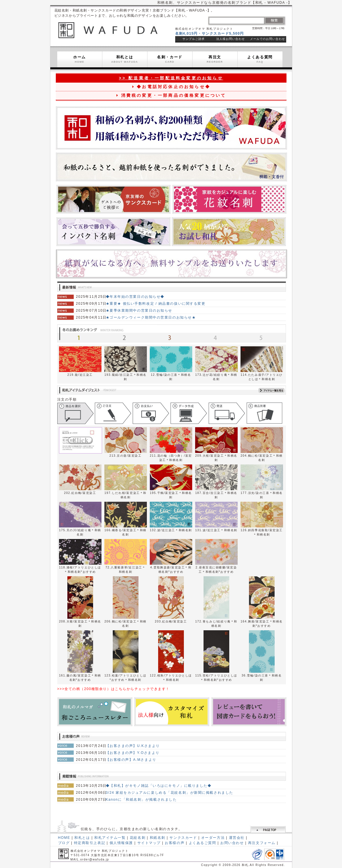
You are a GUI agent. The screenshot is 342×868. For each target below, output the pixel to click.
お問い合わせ (232, 843)
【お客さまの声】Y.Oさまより (133, 753)
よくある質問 (260, 59)
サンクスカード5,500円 (223, 34)
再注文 (215, 59)
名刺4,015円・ (188, 34)
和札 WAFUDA (108, 30)
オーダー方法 (213, 838)
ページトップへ (268, 829)
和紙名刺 (158, 838)
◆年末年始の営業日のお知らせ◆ (135, 297)
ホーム (80, 59)
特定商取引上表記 (90, 843)
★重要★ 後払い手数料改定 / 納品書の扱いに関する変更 (156, 304)
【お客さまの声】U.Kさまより (133, 746)
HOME (64, 838)
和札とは (125, 59)
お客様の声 (175, 843)
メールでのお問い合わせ (268, 39)
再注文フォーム (262, 843)
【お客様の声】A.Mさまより (131, 760)
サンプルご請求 (194, 39)
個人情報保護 (121, 843)
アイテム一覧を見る (268, 390)
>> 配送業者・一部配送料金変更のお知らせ (171, 78)
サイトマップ (149, 843)
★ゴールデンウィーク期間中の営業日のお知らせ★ (151, 317)
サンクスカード (183, 838)
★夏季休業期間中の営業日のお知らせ (139, 311)
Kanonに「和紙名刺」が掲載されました (141, 800)
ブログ (64, 843)
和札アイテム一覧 (110, 838)
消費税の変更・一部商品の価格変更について (171, 95)
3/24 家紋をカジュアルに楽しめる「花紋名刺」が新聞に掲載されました (170, 793)
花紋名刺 (138, 838)
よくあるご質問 (203, 843)
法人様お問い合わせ (231, 39)
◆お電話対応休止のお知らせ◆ (171, 87)
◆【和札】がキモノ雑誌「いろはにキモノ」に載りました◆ (159, 786)
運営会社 (237, 838)
